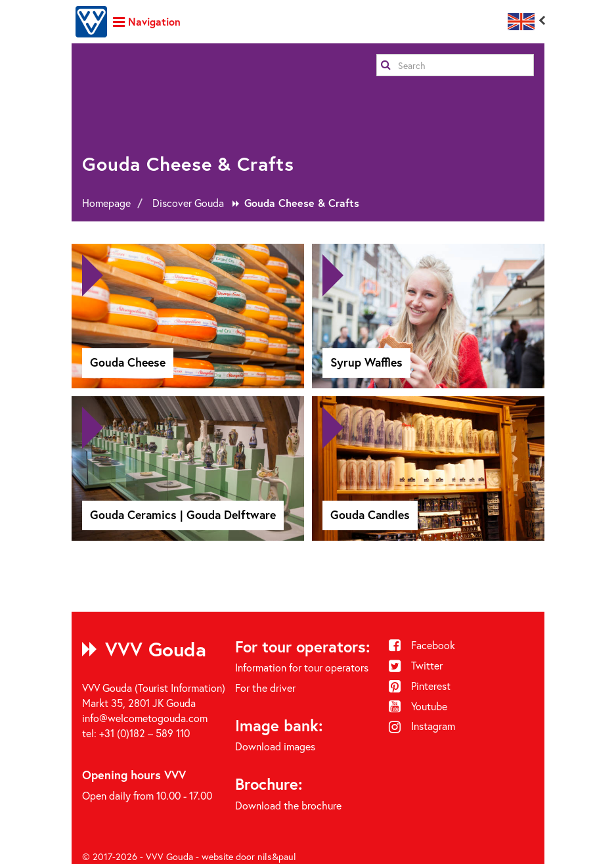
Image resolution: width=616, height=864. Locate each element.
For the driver (265, 688)
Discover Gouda (188, 203)
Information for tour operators (302, 667)
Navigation (147, 21)
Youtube (418, 706)
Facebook (422, 645)
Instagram (422, 726)
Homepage (106, 203)
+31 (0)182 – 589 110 (144, 733)
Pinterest (420, 686)
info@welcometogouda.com (145, 718)
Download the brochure (288, 805)
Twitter (416, 665)
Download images (275, 746)
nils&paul (277, 856)
